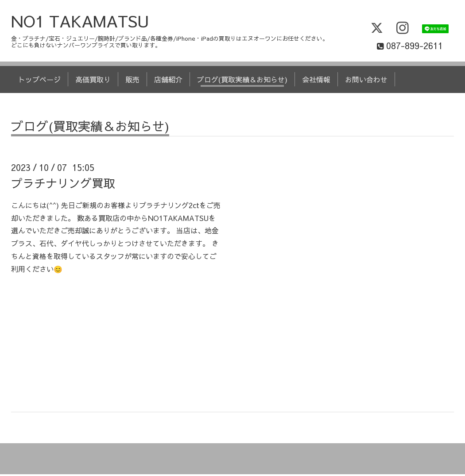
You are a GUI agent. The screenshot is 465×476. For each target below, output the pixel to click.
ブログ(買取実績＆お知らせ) (242, 81)
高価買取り (93, 81)
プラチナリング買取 (63, 184)
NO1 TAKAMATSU (80, 23)
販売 (132, 81)
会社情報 (316, 81)
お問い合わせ (366, 81)
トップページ (39, 81)
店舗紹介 (168, 81)
